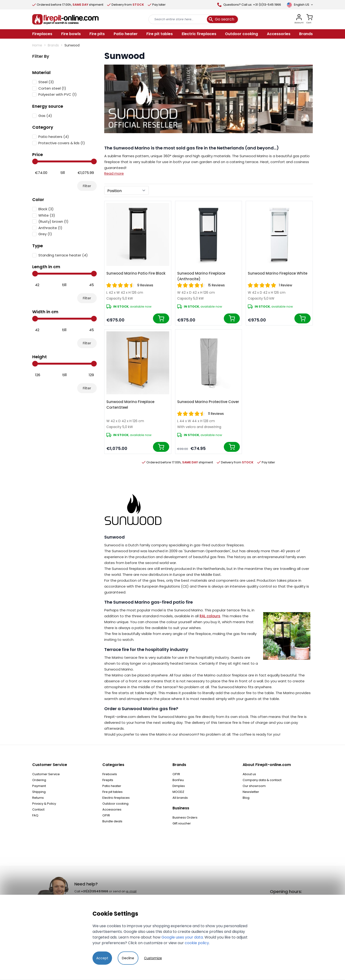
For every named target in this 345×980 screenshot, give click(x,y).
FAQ (35, 815)
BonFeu (178, 780)
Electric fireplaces (116, 798)
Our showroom (254, 786)
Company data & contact (262, 780)
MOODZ (178, 792)
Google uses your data (182, 937)
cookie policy (197, 943)
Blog (246, 798)
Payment (39, 786)
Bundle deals (112, 821)
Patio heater (112, 786)
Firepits (108, 780)
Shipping (39, 792)
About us (249, 774)
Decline (128, 958)
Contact (38, 809)
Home (37, 45)
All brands (180, 798)
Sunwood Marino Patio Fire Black (136, 273)
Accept (102, 958)
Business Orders (185, 817)
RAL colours (210, 616)
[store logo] (65, 19)
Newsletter (251, 792)
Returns (38, 798)
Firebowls (110, 774)
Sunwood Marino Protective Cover (208, 402)
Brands (53, 45)
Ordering (39, 780)
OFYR (106, 815)
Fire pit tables (112, 792)
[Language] (300, 5)
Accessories (112, 809)
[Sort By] (126, 190)
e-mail (131, 891)
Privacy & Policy (44, 804)
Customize (153, 958)
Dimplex (179, 786)
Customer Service (46, 774)
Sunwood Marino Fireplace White (278, 273)
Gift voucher (182, 823)
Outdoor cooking (115, 804)
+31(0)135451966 (95, 891)
